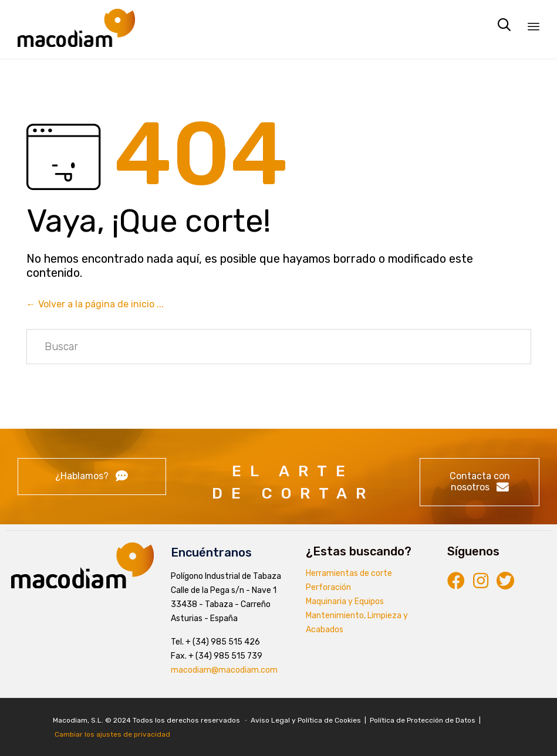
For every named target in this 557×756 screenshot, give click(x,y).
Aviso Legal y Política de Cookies (307, 720)
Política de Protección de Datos (423, 720)
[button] (92, 477)
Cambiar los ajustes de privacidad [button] (112, 734)
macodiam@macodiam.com (224, 670)
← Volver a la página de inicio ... (95, 304)
